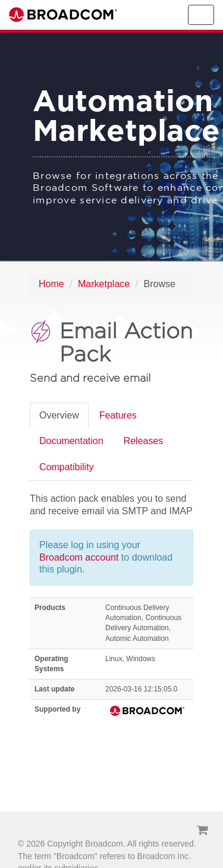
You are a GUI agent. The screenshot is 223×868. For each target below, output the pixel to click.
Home (51, 284)
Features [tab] (118, 415)
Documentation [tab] (71, 441)
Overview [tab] (59, 415)
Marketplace (104, 284)
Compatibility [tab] (67, 467)
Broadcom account (80, 557)
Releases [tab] (144, 441)
